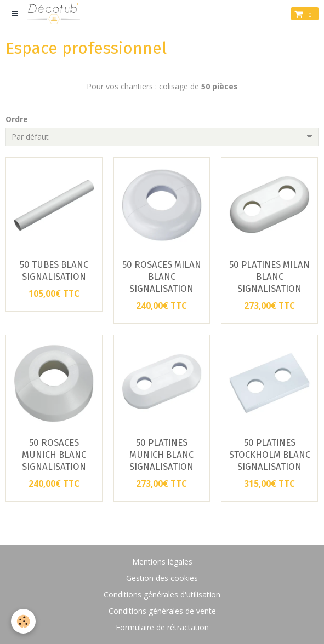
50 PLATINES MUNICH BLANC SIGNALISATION (161, 455)
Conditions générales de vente (162, 611)
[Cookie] (23, 621)
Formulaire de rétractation (162, 627)
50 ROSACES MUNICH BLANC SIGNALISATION (54, 455)
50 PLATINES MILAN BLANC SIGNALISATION (269, 277)
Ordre (17, 119)
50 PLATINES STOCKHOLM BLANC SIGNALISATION (270, 455)
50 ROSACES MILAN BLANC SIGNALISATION (162, 277)
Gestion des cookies (162, 578)
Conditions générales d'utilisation (162, 594)
